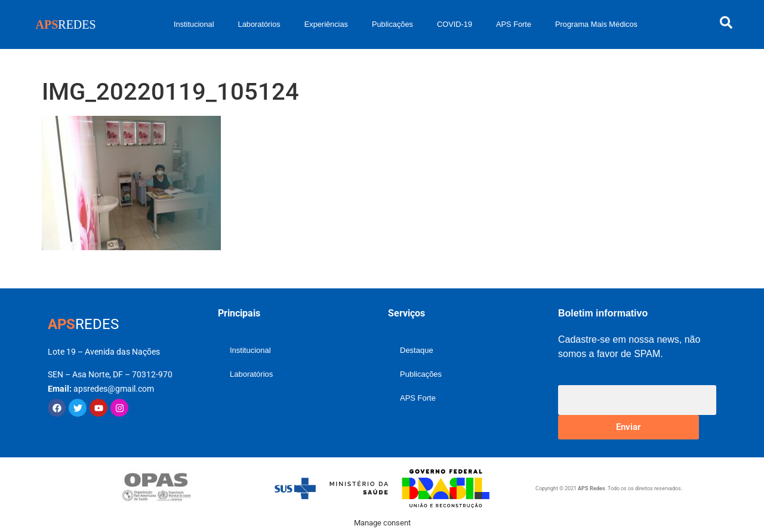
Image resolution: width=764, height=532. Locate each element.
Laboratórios (259, 24)
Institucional (194, 24)
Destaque (417, 350)
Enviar (628, 427)
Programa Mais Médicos (596, 24)
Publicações (392, 24)
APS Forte (514, 24)
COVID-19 (455, 24)
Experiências (326, 24)
